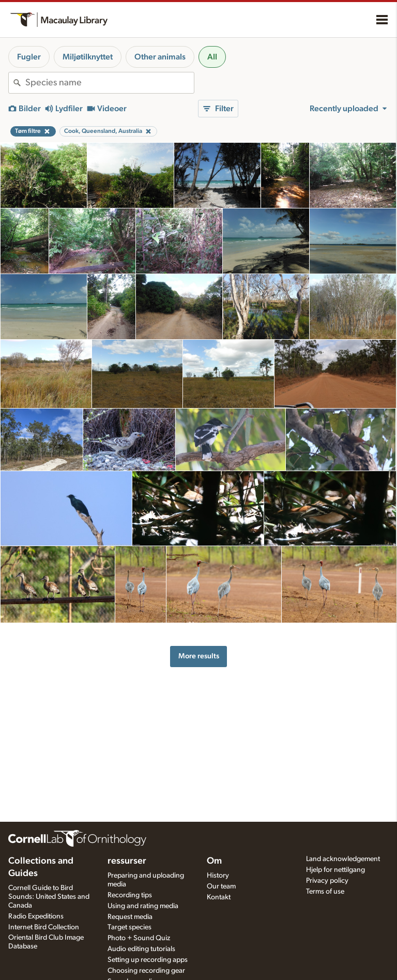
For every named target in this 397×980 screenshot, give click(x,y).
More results (199, 656)
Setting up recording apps (148, 960)
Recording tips (130, 895)
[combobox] (110, 83)
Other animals (160, 57)
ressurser (127, 861)
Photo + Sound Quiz (139, 938)
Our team (221, 886)
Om (214, 861)
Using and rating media (143, 906)
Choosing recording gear (146, 971)
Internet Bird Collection (44, 927)
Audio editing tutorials (141, 949)
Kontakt (219, 897)
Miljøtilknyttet (88, 57)
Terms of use (325, 892)
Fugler (29, 57)
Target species (129, 927)
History (218, 876)
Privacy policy (327, 881)
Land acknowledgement (343, 859)
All (212, 57)
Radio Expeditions (36, 916)
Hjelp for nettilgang (335, 870)
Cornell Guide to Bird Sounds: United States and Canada (49, 897)
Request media (130, 917)
